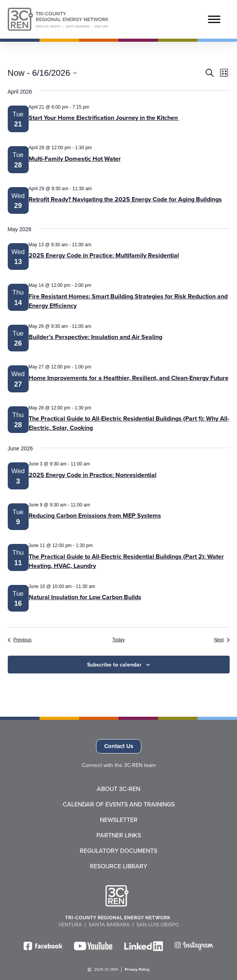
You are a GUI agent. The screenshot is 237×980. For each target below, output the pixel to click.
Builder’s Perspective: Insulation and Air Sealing (95, 337)
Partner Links (119, 835)
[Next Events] (222, 640)
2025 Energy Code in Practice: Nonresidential (93, 475)
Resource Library (118, 866)
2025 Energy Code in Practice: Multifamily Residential (104, 255)
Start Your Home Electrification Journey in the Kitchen (104, 118)
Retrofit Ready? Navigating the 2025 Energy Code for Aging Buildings (125, 199)
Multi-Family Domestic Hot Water (75, 159)
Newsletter (119, 820)
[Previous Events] (20, 640)
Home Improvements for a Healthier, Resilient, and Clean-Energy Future (129, 378)
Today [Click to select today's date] (118, 640)
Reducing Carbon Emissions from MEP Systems (95, 516)
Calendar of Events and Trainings (119, 804)
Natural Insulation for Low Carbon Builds (85, 597)
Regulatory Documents (118, 850)
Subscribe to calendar (114, 665)
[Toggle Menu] (214, 19)
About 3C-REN (118, 789)
